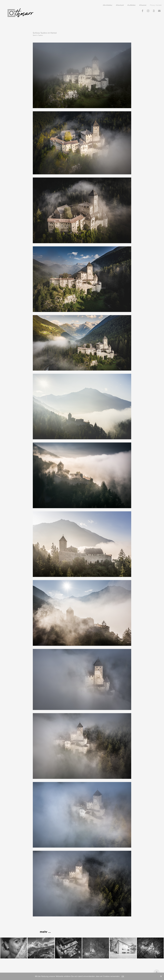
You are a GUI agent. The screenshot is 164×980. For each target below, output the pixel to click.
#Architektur (108, 5)
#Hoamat (143, 5)
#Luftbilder (132, 5)
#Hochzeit (120, 5)
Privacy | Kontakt (156, 5)
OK (123, 976)
